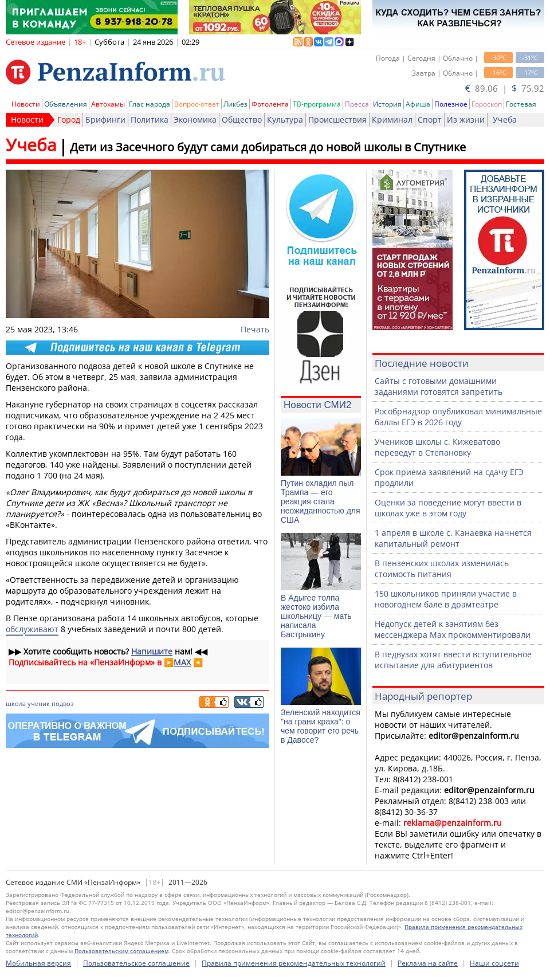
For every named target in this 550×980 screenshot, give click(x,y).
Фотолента (270, 104)
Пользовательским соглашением (121, 951)
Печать (255, 329)
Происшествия (337, 119)
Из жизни (466, 119)
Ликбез (235, 104)
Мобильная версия (38, 963)
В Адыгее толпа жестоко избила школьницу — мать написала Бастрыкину (316, 616)
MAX (182, 662)
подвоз (62, 703)
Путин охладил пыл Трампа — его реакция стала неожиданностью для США (321, 501)
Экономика (195, 119)
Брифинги (105, 119)
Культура (285, 119)
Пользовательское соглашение (136, 963)
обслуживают (32, 629)
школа (16, 703)
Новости (26, 104)
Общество (242, 119)
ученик (39, 703)
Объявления (66, 104)
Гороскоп (487, 104)
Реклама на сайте (428, 963)
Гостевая (521, 104)
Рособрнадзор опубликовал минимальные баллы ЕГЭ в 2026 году (458, 417)
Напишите (152, 651)
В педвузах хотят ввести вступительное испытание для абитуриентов (453, 660)
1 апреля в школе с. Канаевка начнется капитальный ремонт (453, 538)
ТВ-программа (317, 104)
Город (69, 119)
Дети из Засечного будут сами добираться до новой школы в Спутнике (268, 147)
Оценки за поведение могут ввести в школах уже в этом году (448, 508)
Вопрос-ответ (197, 104)
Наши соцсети (494, 963)
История (387, 104)
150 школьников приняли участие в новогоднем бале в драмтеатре (446, 599)
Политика (150, 119)
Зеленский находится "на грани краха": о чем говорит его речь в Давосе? (321, 726)
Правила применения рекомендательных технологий (294, 963)
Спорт (430, 119)
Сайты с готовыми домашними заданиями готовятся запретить (439, 386)
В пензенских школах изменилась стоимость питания (442, 569)
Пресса (357, 104)
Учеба (505, 119)
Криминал (392, 119)
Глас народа (150, 104)
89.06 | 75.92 (505, 88)
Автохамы (108, 104)
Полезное (451, 104)
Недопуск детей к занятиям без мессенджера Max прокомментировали (453, 629)
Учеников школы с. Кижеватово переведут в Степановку (437, 447)
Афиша (418, 104)
